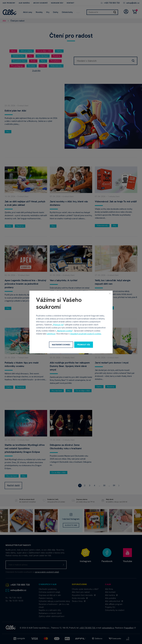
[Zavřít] (110, 293)
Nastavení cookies (65, 331)
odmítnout (51, 334)
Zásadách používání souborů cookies (86, 334)
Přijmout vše (58, 325)
